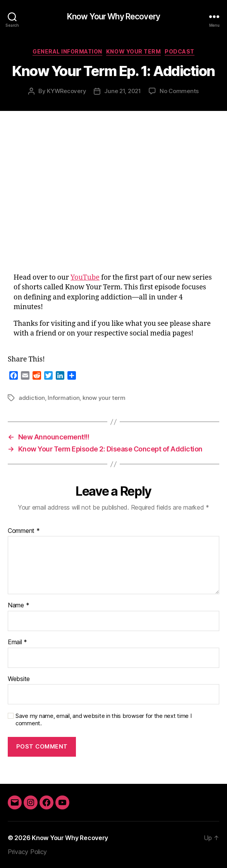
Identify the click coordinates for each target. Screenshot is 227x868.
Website (19, 679)
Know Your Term (133, 51)
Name (18, 605)
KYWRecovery (66, 91)
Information (64, 398)
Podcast (180, 51)
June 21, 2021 (123, 91)
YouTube (85, 278)
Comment (24, 531)
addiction (32, 398)
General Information (67, 51)
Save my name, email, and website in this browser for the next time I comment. (104, 720)
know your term (104, 398)
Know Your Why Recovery (113, 16)
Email (17, 642)
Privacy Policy (27, 852)
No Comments (179, 91)
